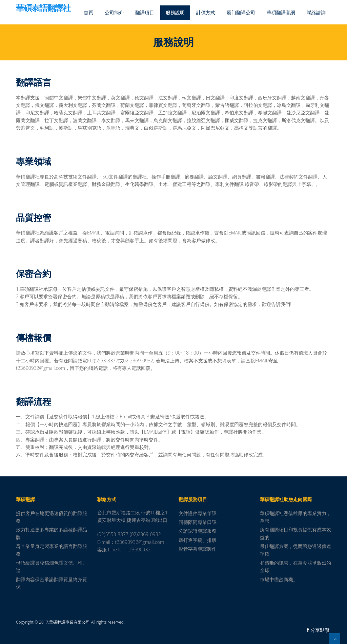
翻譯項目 (145, 12)
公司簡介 (114, 12)
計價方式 (206, 12)
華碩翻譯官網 (281, 12)
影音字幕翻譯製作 (198, 549)
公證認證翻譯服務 (198, 531)
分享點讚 (318, 630)
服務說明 (175, 12)
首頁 (88, 12)
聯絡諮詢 (316, 12)
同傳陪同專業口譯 (198, 522)
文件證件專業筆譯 (198, 513)
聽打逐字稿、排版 (198, 540)
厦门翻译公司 (241, 12)
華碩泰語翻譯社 (43, 8)
